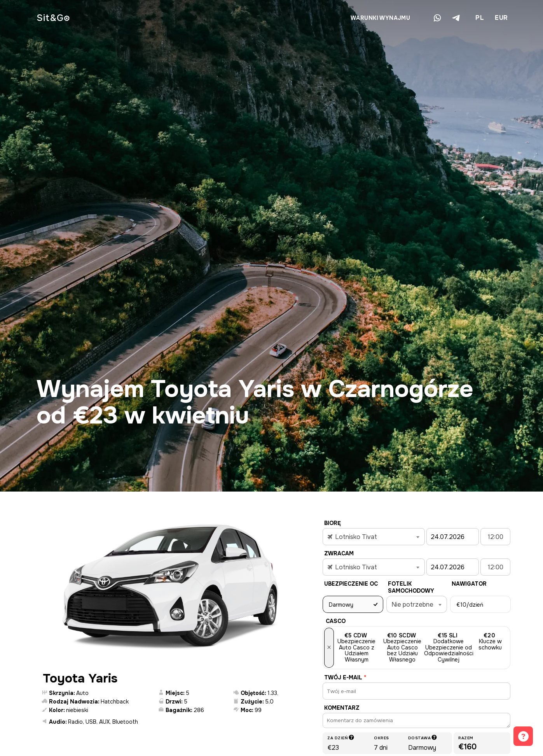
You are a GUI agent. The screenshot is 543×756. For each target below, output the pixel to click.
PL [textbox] (480, 18)
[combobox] (479, 18)
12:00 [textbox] (496, 537)
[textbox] (374, 537)
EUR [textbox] (501, 18)
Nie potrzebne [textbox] (412, 605)
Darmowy (341, 605)
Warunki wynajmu (380, 18)
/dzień (470, 605)
